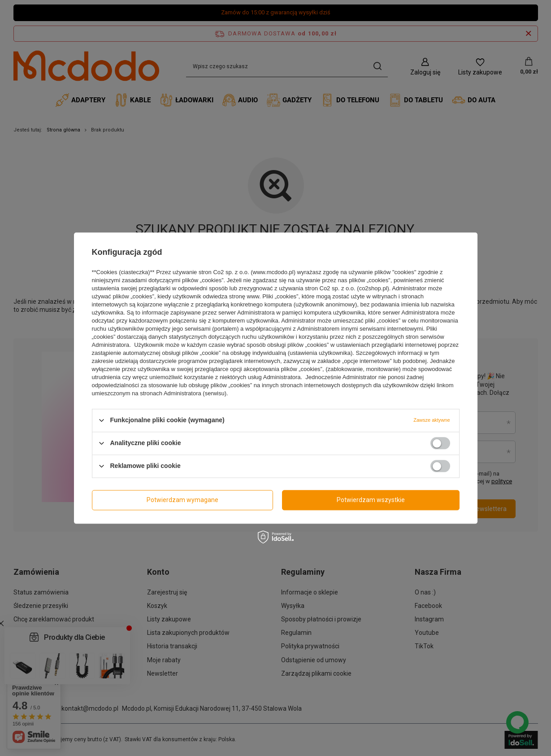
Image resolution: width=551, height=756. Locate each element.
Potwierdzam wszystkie (371, 500)
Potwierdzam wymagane (182, 500)
